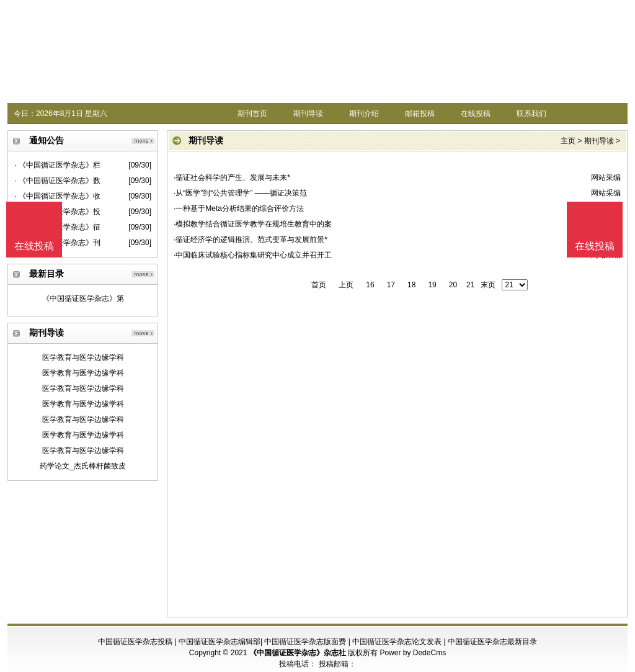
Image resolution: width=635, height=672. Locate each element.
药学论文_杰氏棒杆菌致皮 (83, 466)
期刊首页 (252, 114)
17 (391, 285)
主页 (568, 141)
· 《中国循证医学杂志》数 (57, 181)
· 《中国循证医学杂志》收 (57, 196)
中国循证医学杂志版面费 (305, 642)
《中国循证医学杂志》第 (83, 298)
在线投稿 (476, 114)
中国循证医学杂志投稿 (135, 642)
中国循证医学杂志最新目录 (492, 642)
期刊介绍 (364, 114)
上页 (346, 285)
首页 (319, 285)
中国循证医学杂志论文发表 (397, 642)
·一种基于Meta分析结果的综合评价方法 (239, 208)
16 (370, 285)
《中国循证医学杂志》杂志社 (298, 653)
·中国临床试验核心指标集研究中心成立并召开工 (253, 255)
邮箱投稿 (420, 114)
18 (411, 285)
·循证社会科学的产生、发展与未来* (232, 177)
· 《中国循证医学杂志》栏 (57, 165)
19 (432, 285)
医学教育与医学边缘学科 (83, 357)
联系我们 (531, 114)
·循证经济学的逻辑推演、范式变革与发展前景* (251, 240)
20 (453, 285)
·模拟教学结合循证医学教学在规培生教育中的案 (253, 224)
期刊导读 (308, 114)
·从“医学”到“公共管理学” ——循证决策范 (240, 193)
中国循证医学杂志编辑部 (220, 642)
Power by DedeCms (413, 653)
